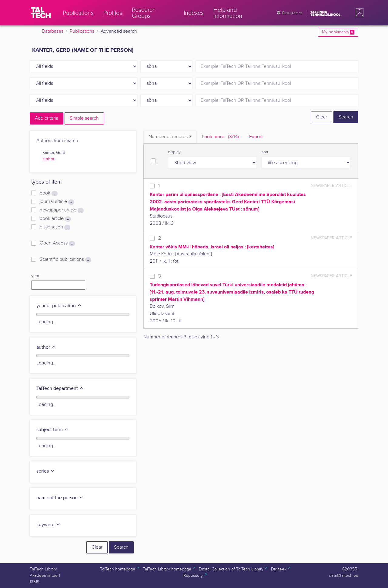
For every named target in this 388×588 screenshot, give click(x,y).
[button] (358, 13)
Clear (322, 117)
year (35, 276)
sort (265, 152)
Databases (53, 31)
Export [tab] (256, 137)
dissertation (55, 227)
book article (55, 219)
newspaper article (62, 210)
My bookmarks (338, 32)
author (48, 159)
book (49, 193)
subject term (53, 430)
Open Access (57, 243)
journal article (57, 202)
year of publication (59, 306)
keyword (48, 525)
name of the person (60, 498)
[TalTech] (41, 13)
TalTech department (60, 389)
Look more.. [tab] (220, 137)
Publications (82, 31)
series (46, 471)
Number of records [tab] (170, 137)
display (174, 152)
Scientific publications (65, 260)
